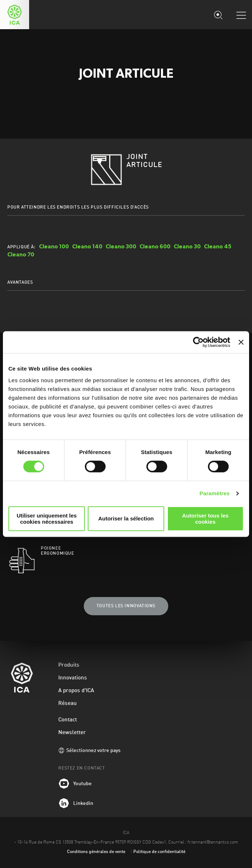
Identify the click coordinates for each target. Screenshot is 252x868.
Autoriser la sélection (126, 518)
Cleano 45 (218, 246)
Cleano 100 (54, 246)
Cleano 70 (21, 254)
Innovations (73, 678)
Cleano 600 (155, 246)
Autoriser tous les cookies (205, 519)
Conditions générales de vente (96, 852)
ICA (15, 15)
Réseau (68, 704)
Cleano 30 (187, 246)
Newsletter (72, 733)
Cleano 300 (121, 246)
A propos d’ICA (76, 691)
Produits (69, 665)
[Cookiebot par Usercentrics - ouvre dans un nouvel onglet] (198, 342)
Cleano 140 (87, 246)
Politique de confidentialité (159, 852)
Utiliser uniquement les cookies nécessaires (47, 519)
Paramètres (215, 493)
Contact (68, 720)
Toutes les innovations (126, 606)
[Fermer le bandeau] (241, 342)
